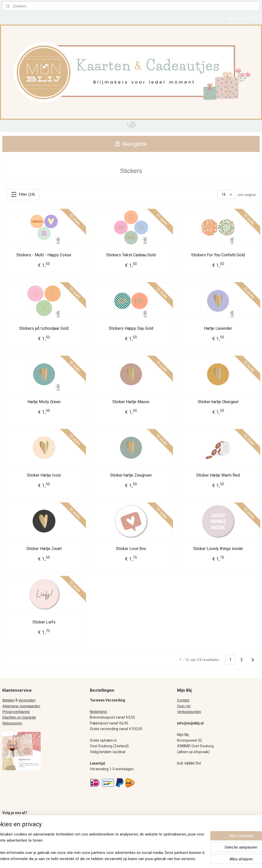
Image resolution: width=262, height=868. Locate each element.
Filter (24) (23, 195)
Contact (183, 700)
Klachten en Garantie (19, 717)
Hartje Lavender (218, 329)
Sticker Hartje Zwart (44, 549)
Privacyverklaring (16, 712)
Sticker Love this (131, 549)
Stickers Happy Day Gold (131, 329)
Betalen (8, 700)
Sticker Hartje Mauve (131, 402)
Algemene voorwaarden (21, 706)
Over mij (184, 706)
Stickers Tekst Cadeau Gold (131, 255)
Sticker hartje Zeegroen (131, 475)
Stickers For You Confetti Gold (218, 255)
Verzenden (27, 700)
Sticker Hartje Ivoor (44, 475)
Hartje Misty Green (44, 402)
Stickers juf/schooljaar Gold (44, 329)
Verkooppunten (189, 712)
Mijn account (243, 18)
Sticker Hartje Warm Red (218, 475)
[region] (97, 847)
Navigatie (131, 144)
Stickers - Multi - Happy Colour (44, 255)
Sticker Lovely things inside (218, 549)
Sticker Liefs (44, 622)
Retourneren (12, 723)
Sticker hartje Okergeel (218, 402)
